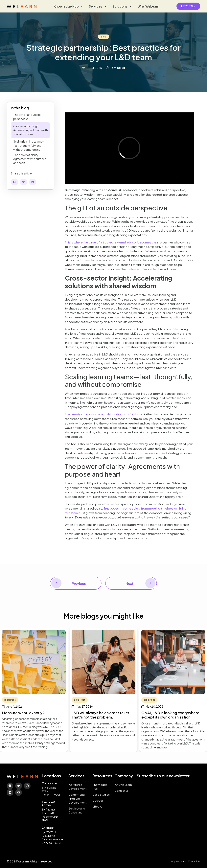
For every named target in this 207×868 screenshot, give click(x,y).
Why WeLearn (148, 6)
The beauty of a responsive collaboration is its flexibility (103, 414)
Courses (98, 800)
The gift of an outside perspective (27, 117)
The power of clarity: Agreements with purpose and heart (30, 159)
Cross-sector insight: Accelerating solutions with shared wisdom (31, 130)
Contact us (121, 791)
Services (98, 6)
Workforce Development (77, 787)
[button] (14, 182)
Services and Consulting (77, 810)
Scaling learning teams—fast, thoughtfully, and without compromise (29, 146)
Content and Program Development (77, 799)
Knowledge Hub (68, 6)
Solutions (122, 6)
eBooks (97, 806)
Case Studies (101, 795)
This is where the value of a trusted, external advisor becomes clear (112, 242)
